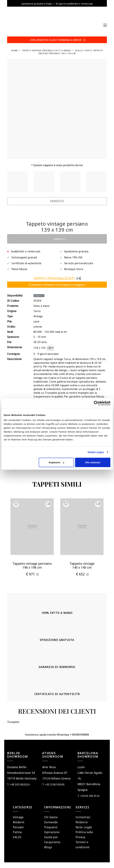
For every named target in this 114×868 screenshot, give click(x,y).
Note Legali (84, 827)
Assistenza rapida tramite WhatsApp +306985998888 (57, 734)
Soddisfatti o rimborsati (26, 251)
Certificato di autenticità (26, 263)
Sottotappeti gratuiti (24, 257)
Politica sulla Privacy (84, 834)
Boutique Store (74, 269)
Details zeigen (96, 452)
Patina (17, 832)
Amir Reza (49, 767)
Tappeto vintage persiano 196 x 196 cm (32, 565)
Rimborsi (82, 822)
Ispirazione (52, 832)
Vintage (18, 817)
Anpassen (56, 462)
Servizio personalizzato (79, 263)
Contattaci (83, 817)
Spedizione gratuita (76, 251)
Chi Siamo (51, 817)
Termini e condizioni (82, 844)
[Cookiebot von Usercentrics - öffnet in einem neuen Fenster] (96, 403)
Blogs (48, 847)
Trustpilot (16, 214)
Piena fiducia (19, 269)
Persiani (18, 827)
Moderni (19, 822)
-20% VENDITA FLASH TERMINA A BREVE (57, 40)
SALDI (17, 837)
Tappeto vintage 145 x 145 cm (82, 565)
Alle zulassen (93, 462)
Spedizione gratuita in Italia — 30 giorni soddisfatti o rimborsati (57, 3)
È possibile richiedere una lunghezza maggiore (57, 284)
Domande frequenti (51, 824)
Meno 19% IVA (73, 257)
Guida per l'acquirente (52, 839)
